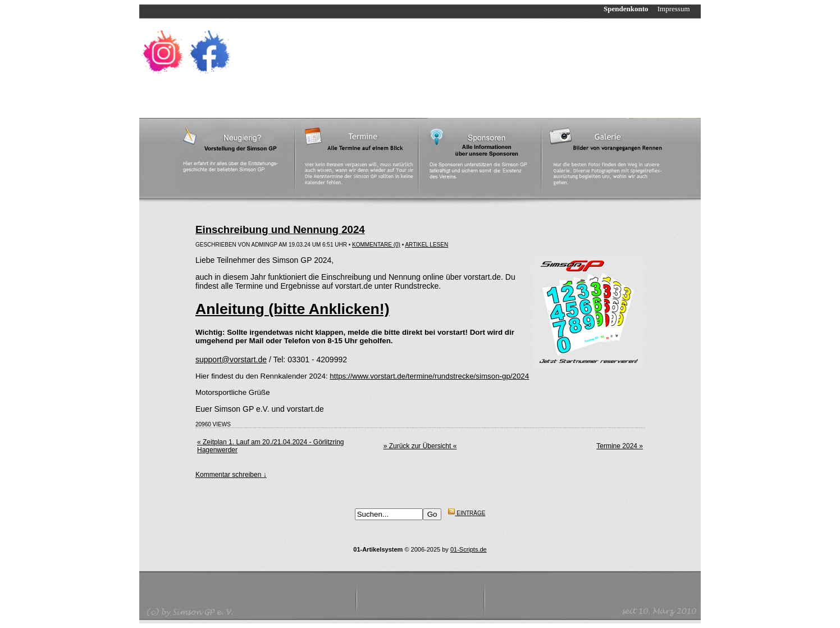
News (216, 101)
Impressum (679, 9)
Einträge (467, 513)
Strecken (299, 101)
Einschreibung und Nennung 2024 (280, 229)
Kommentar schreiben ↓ (231, 475)
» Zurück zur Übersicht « (420, 446)
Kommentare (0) (376, 245)
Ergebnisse (343, 101)
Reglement (254, 101)
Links (383, 101)
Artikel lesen (426, 245)
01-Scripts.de (469, 549)
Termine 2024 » (620, 446)
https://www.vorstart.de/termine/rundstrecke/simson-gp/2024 (429, 376)
